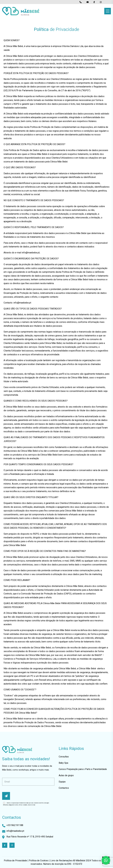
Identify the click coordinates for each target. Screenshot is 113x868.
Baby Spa (63, 763)
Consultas (64, 757)
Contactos (64, 788)
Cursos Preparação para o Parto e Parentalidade (83, 769)
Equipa (62, 782)
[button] (106, 860)
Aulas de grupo (66, 775)
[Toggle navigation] (108, 11)
